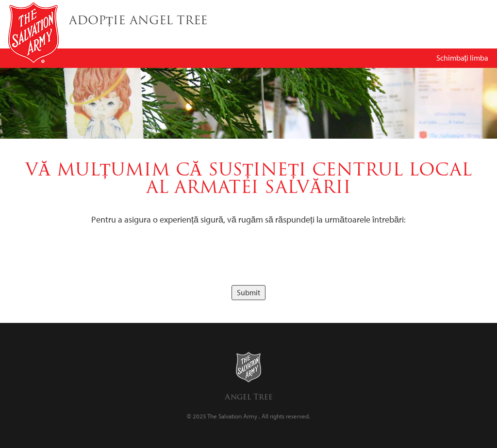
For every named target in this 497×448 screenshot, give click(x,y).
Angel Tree (249, 397)
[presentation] (248, 256)
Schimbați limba (462, 58)
